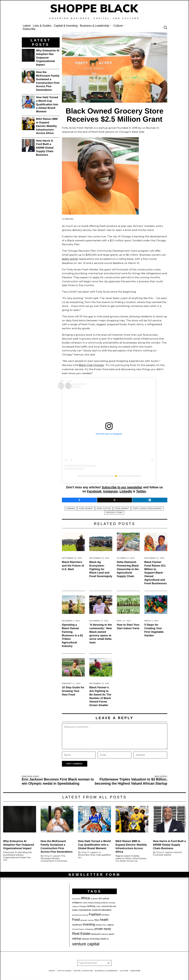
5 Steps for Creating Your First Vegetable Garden (154, 629)
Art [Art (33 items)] (100, 898)
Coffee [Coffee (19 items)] (98, 906)
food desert (85, 508)
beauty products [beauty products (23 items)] (101, 902)
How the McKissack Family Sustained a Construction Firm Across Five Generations (48, 81)
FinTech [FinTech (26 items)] (106, 914)
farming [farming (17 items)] (86, 914)
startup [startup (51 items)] (77, 938)
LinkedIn (126, 491)
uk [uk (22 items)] (108, 938)
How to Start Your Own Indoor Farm (128, 626)
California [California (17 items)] (75, 906)
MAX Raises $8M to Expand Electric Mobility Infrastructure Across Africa (47, 126)
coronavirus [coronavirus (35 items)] (85, 909)
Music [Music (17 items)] (105, 924)
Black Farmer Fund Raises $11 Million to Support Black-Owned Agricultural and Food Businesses (156, 572)
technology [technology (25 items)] (95, 938)
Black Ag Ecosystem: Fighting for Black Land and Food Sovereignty (101, 568)
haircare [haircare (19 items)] (91, 919)
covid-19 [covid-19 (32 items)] (96, 909)
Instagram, (111, 491)
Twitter (141, 491)
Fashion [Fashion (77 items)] (95, 914)
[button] (109, 962)
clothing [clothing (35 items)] (91, 905)
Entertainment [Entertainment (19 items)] (77, 914)
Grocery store (114, 512)
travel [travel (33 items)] (103, 938)
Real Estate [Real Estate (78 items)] (81, 933)
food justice (104, 508)
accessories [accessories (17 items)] (76, 898)
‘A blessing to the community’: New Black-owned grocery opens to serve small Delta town (101, 633)
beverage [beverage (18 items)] (112, 902)
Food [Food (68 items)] (76, 919)
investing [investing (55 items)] (89, 924)
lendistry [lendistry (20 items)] (99, 924)
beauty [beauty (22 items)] (91, 902)
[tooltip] (79, 499)
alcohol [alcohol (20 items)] (95, 898)
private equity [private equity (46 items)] (103, 928)
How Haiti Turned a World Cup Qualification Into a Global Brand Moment (47, 104)
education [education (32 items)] (106, 909)
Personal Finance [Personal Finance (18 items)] (78, 928)
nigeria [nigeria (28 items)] (110, 924)
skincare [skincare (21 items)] (105, 933)
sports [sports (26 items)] (111, 933)
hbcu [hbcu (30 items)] (97, 919)
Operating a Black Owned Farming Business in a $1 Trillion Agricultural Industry (73, 635)
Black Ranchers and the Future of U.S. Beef (73, 565)
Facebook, (95, 491)
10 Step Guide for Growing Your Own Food (73, 690)
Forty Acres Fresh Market (149, 508)
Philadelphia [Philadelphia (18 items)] (89, 928)
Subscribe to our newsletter (122, 487)
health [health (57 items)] (104, 919)
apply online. (70, 259)
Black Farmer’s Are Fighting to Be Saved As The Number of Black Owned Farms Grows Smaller (100, 696)
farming (69, 508)
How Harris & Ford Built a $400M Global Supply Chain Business (45, 148)
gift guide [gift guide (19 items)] (84, 919)
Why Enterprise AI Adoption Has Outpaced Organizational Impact (48, 58)
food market (123, 508)
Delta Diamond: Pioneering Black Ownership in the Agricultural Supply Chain (128, 568)
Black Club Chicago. (91, 364)
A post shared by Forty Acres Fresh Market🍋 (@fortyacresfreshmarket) (109, 475)
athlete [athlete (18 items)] (85, 902)
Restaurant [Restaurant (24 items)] (96, 933)
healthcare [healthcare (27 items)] (77, 924)
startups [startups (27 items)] (86, 938)
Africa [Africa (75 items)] (85, 897)
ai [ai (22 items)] (91, 898)
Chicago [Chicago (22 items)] (83, 906)
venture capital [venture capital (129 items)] (86, 943)
